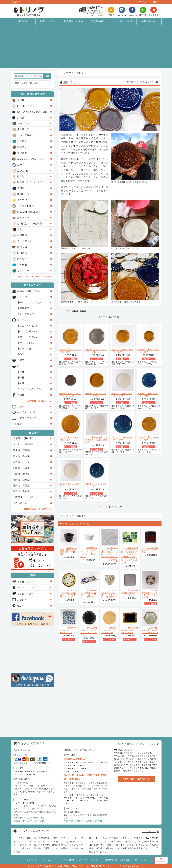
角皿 (22, 354)
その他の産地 (20, 503)
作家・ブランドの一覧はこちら (35, 276)
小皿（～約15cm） (30, 331)
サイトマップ (141, 860)
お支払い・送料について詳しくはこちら (136, 744)
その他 (21, 395)
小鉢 (22, 372)
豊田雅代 (22, 188)
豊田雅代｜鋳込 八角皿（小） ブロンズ (70, 395)
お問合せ (20, 600)
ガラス (21, 407)
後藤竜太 (22, 153)
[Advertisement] (86, 47)
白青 (20, 165)
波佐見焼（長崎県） (24, 438)
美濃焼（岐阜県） (22, 450)
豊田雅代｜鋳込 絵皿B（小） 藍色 (96, 485)
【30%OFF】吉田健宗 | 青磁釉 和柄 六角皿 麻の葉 (150, 630)
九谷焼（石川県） (22, 462)
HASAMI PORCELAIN (29, 212)
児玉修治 (22, 141)
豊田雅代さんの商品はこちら (141, 82)
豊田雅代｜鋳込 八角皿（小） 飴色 (148, 351)
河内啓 (21, 118)
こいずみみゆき (26, 135)
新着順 (83, 311)
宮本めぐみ (23, 271)
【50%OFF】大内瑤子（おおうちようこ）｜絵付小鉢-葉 (150, 594)
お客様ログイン (23, 581)
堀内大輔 (22, 247)
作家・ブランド (48, 21)
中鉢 (22, 378)
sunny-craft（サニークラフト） (34, 159)
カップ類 (22, 297)
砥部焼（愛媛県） (22, 480)
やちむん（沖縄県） (24, 444)
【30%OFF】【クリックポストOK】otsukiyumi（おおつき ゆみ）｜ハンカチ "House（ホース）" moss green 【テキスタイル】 (110, 554)
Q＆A (156, 2)
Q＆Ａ (18, 606)
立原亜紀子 (23, 171)
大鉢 (22, 383)
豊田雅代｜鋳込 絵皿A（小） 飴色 (96, 395)
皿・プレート (24, 320)
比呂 (20, 229)
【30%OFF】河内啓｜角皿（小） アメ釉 (130, 630)
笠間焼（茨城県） (22, 474)
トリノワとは (143, 2)
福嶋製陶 (22, 235)
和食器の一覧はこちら (39, 401)
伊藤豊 (21, 100)
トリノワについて (27, 587)
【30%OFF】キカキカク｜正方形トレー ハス (68, 630)
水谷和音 (22, 259)
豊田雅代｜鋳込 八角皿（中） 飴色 (122, 351)
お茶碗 (21, 360)
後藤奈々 (22, 147)
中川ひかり (23, 194)
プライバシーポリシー (89, 860)
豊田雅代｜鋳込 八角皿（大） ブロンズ (96, 351)
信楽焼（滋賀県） (22, 485)
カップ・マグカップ (30, 303)
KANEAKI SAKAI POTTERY (32, 112)
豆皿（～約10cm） (30, 326)
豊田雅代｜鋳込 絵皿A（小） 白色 (122, 395)
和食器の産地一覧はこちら (37, 509)
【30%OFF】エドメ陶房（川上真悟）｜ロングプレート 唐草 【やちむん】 (89, 595)
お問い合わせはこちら (136, 779)
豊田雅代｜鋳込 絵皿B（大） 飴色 (69, 439)
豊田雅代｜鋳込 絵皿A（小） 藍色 (148, 395)
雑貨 (20, 424)
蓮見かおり (23, 218)
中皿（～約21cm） (30, 337)
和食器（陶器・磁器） (29, 291)
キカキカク (23, 123)
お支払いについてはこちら (29, 821)
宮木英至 (22, 265)
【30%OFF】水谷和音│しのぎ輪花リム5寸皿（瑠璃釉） (89, 631)
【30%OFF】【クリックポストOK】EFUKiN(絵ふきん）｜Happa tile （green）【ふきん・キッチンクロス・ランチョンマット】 (130, 555)
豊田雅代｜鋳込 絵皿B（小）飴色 (148, 439)
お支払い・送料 (124, 21)
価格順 (75, 311)
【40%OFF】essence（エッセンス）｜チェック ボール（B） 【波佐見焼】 (89, 552)
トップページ (31, 860)
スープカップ (27, 314)
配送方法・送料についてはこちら (83, 821)
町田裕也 (22, 253)
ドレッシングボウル (30, 389)
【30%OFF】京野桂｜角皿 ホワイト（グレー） (130, 593)
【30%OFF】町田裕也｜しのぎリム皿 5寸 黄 (109, 630)
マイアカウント (49, 860)
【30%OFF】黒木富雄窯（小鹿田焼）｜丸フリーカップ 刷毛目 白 (109, 594)
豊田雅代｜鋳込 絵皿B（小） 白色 (69, 485)
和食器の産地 (98, 21)
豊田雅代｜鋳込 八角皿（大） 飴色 (70, 351)
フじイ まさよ (25, 241)
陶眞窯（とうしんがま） (30, 182)
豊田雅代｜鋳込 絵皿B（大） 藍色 (122, 439)
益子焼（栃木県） (22, 456)
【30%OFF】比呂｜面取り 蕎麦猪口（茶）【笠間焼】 (68, 551)
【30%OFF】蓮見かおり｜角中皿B (150, 550)
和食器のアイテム (74, 21)
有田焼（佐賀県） (22, 468)
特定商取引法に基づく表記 (118, 860)
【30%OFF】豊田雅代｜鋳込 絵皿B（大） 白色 (97, 440)
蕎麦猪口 (24, 308)
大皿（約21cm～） (30, 343)
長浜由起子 (23, 200)
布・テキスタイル (27, 412)
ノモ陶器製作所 (26, 206)
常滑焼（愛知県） (22, 491)
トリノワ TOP (66, 73)
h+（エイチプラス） (28, 106)
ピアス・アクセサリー (29, 418)
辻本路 (21, 176)
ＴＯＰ (23, 21)
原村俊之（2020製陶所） (31, 223)
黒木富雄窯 (23, 129)
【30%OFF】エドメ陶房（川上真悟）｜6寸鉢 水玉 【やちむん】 (68, 594)
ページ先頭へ (161, 860)
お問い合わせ (149, 21)
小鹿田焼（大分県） (24, 497)
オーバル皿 (26, 349)
